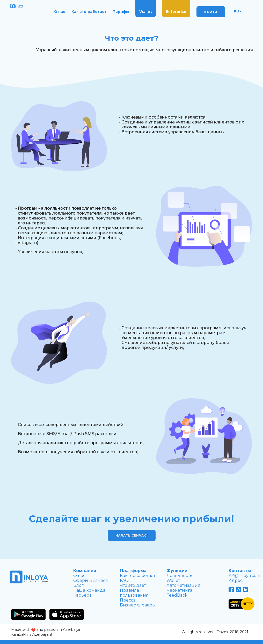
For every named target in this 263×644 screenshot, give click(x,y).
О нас (60, 12)
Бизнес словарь (137, 605)
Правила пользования (134, 593)
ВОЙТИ (211, 12)
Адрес (236, 580)
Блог (78, 585)
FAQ (124, 580)
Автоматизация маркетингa (183, 588)
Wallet (146, 12)
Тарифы (121, 12)
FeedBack (177, 595)
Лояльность (179, 576)
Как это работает (89, 12)
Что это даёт (133, 585)
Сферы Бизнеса (90, 580)
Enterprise (176, 12)
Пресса (128, 600)
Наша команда (89, 590)
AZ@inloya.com (245, 576)
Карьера (82, 595)
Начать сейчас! (132, 535)
